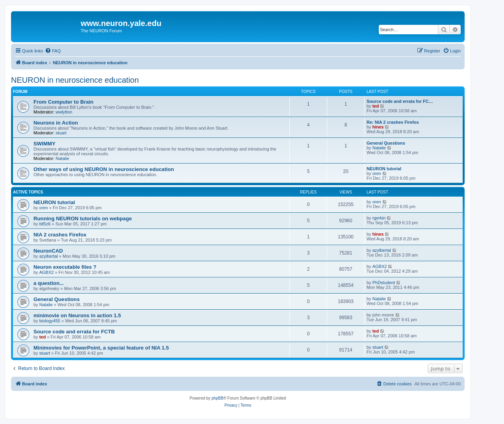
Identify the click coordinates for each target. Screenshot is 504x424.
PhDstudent (384, 283)
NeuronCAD (48, 251)
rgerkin (379, 218)
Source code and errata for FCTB (74, 332)
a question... (49, 283)
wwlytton (64, 112)
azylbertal (49, 256)
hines (378, 127)
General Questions (386, 143)
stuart (61, 133)
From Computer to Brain (63, 102)
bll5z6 (45, 224)
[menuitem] (53, 51)
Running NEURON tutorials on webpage (83, 219)
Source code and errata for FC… (400, 101)
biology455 (50, 321)
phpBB (217, 398)
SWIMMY (44, 144)
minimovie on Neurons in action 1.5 (77, 315)
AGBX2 (47, 272)
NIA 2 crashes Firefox (60, 235)
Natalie (62, 158)
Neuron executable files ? (65, 267)
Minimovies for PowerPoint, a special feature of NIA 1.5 (101, 348)
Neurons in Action (56, 123)
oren (377, 173)
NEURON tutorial (384, 169)
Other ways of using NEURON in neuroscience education (104, 169)
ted (376, 106)
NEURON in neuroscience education (75, 80)
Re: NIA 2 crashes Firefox (393, 122)
